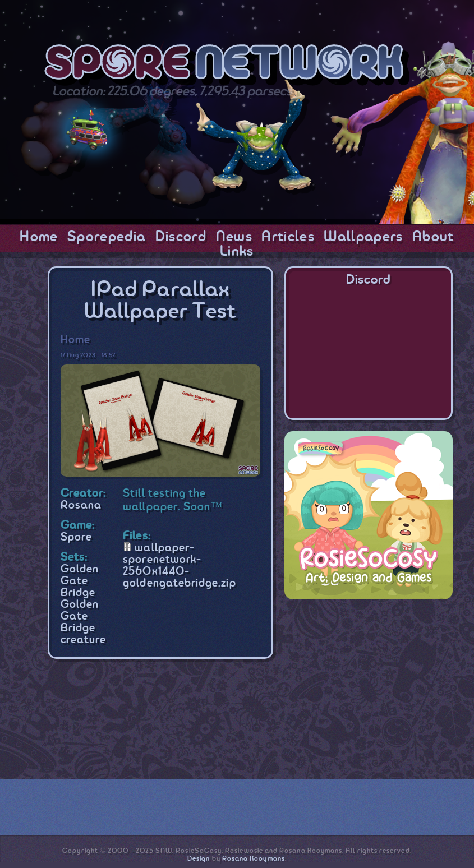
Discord (181, 237)
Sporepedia (107, 237)
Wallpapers (363, 237)
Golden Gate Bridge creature (84, 622)
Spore (76, 537)
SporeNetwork (227, 66)
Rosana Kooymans (254, 859)
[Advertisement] (369, 681)
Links (237, 252)
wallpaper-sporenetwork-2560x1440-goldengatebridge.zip (179, 566)
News (234, 237)
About (433, 237)
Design (199, 859)
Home (39, 237)
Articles (288, 237)
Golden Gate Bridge (80, 581)
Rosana (81, 505)
